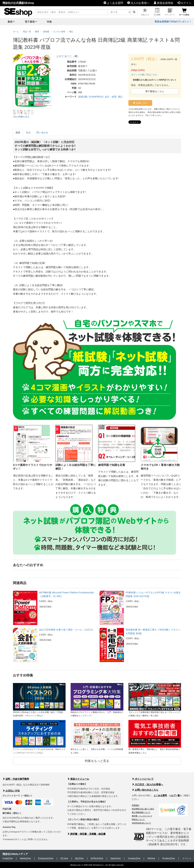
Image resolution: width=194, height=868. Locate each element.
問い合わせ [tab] (42, 133)
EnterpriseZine (46, 858)
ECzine (64, 858)
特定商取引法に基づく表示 (143, 809)
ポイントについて (143, 779)
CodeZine (8, 858)
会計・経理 (111, 97)
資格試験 (83, 97)
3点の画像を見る (21, 117)
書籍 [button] (10, 22)
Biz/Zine (79, 858)
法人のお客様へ (138, 3)
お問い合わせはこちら (145, 790)
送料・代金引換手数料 (16, 779)
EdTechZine (97, 858)
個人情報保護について (141, 812)
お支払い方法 (11, 791)
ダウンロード (170, 12)
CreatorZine (134, 858)
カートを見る (184, 12)
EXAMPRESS (96, 97)
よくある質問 (113, 3)
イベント (187, 858)
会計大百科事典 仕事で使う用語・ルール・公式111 (66, 630)
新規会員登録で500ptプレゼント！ (173, 22)
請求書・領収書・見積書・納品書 (86, 834)
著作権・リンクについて (142, 816)
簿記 (120, 97)
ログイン (184, 3)
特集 (49, 22)
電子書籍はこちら (155, 91)
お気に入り (145, 12)
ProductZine (169, 858)
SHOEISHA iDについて (141, 823)
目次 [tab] (28, 133)
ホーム (16, 32)
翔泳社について (138, 819)
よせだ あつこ (64, 56)
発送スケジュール (78, 779)
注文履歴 (157, 12)
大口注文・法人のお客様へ (147, 784)
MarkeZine (25, 858)
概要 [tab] (18, 133)
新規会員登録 (163, 3)
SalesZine (115, 858)
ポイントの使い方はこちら (144, 75)
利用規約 (135, 805)
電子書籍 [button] (30, 22)
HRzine (151, 858)
